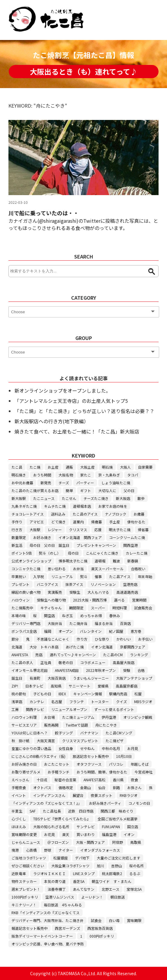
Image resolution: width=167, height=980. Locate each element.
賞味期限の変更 (24, 834)
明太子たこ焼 (120, 530)
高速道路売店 (127, 592)
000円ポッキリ (102, 936)
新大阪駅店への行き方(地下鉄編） (52, 421)
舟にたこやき (106, 725)
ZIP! (15, 686)
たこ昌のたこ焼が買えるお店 (35, 490)
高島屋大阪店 (124, 662)
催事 (98, 576)
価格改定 (66, 787)
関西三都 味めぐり (117, 811)
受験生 (75, 592)
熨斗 (84, 576)
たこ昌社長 (52, 811)
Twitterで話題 (77, 725)
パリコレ (116, 764)
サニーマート (80, 686)
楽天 (66, 834)
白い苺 (114, 920)
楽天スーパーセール (107, 569)
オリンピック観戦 (138, 717)
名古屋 (57, 701)
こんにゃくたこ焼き (102, 553)
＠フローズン (58, 842)
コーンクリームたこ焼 (127, 537)
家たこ (86, 475)
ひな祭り (102, 639)
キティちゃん (51, 608)
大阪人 (125, 467)
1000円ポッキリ (25, 897)
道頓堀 (100, 561)
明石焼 (107, 467)
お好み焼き (42, 537)
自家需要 (145, 467)
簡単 (69, 490)
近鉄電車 (19, 873)
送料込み (58, 514)
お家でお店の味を (113, 506)
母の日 (73, 553)
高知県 (56, 686)
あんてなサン (84, 889)
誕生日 (17, 678)
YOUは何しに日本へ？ (30, 733)
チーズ (64, 483)
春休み (115, 616)
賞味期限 (134, 920)
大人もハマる (98, 592)
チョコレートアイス (28, 514)
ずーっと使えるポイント (114, 709)
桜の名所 (137, 866)
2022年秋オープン (101, 670)
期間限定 (76, 608)
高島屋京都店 (127, 686)
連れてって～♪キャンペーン (73, 655)
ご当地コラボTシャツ (29, 858)
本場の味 (19, 616)
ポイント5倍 (22, 553)
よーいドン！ (92, 897)
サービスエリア (24, 725)
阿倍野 (118, 842)
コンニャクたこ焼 (26, 569)
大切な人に (107, 490)
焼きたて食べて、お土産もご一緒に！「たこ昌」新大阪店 (77, 431)
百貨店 (125, 623)
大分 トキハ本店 (44, 647)
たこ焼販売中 (22, 608)
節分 (15, 639)
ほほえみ (19, 827)
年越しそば (140, 764)
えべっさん (20, 780)
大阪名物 (66, 475)
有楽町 (35, 678)
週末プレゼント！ (26, 889)
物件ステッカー (24, 881)
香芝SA (79, 881)
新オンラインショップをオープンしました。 (63, 390)
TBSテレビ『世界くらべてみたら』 (62, 819)
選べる (119, 600)
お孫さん (134, 787)
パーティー (85, 483)
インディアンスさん (49, 795)
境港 (15, 850)
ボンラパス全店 (24, 631)
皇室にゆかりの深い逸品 (31, 748)
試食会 (96, 920)
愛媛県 (103, 686)
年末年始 (145, 576)
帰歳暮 (96, 522)
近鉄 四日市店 (81, 811)
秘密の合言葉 (65, 780)
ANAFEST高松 (95, 780)
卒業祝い (19, 576)
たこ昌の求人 (22, 662)
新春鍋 (133, 561)
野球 (48, 850)
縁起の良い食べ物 (26, 592)
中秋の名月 (111, 748)
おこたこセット (57, 764)
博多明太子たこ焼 (73, 561)
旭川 (100, 866)
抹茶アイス (74, 584)
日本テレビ (34, 686)
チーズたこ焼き (96, 498)
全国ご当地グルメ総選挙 (118, 819)
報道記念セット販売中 (30, 928)
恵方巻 (136, 631)
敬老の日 (66, 662)
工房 (15, 709)
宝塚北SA (134, 889)
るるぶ (135, 873)
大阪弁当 (55, 623)
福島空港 (109, 834)
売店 (39, 655)
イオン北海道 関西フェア (80, 537)
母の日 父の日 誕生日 (49, 545)
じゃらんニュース (26, 842)
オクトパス (42, 787)
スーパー (98, 608)
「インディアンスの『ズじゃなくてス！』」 (47, 803)
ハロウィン (20, 600)
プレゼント (20, 584)
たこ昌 (17, 467)
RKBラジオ (129, 795)
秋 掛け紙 (20, 741)
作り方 (82, 639)
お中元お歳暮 (22, 483)
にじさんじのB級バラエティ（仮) (38, 756)
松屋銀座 (61, 858)
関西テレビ (35, 709)
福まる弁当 (104, 623)
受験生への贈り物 (51, 600)
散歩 (141, 498)
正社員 (46, 662)
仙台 (102, 787)
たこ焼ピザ (115, 741)
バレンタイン (91, 631)
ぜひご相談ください (28, 866)
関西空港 (131, 545)
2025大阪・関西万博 (90, 600)
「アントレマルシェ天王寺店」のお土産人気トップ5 (71, 401)
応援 (98, 530)
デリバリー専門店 (26, 623)
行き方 (17, 530)
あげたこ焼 (75, 647)
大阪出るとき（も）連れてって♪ (84, 71)
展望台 (78, 795)
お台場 (49, 717)
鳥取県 (136, 842)
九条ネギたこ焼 (24, 506)
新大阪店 (123, 498)
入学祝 (39, 576)
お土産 (53, 467)
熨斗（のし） (50, 553)
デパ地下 (82, 858)
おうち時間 (42, 475)
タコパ (133, 475)
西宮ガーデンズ (68, 928)
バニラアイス (47, 584)
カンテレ (37, 701)
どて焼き (58, 522)
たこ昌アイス (120, 576)
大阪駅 (35, 530)
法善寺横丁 (57, 889)
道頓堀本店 (82, 506)
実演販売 (55, 592)
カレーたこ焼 (137, 553)
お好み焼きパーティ (105, 803)
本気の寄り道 (55, 881)
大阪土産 (87, 467)
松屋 (138, 694)
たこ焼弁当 (78, 623)
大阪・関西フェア (90, 842)
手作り (17, 522)
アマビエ (37, 522)
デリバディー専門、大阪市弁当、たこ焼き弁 (47, 920)
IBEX (62, 694)
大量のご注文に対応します (118, 858)
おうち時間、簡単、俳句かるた (102, 772)
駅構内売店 (118, 694)
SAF (33, 811)
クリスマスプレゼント (80, 741)
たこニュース (44, 498)
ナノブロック (116, 514)
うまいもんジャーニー (91, 678)
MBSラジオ (143, 701)
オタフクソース (89, 764)
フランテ (77, 701)
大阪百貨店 (57, 678)
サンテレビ (86, 827)
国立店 (133, 827)
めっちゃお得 (91, 616)
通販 (69, 467)
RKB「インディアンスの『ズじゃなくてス (46, 913)
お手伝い (145, 639)
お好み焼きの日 (24, 764)
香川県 (118, 780)
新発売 (46, 483)
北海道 (17, 647)
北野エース (110, 889)
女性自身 (66, 748)
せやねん (87, 748)
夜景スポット (102, 795)
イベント (19, 795)
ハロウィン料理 (24, 717)
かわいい (124, 639)
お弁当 (78, 569)
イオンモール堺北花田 (30, 670)
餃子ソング (64, 733)
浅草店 (17, 701)
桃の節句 (19, 694)
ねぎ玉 (68, 616)
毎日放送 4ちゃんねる (63, 905)
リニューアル (62, 576)
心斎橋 (31, 850)
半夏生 (17, 811)
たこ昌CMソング (119, 733)
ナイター (66, 850)
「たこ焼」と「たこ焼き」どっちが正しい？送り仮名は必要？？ (84, 411)
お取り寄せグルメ (26, 772)
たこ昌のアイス (85, 514)
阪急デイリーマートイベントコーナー (42, 936)
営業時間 (139, 600)
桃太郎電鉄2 (112, 873)
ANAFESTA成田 (67, 670)
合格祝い (138, 569)
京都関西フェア (133, 647)
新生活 (17, 545)
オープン (66, 631)
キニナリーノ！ (24, 905)
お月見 (133, 748)
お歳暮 (139, 514)
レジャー (55, 530)
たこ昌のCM (113, 655)
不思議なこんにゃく (53, 639)
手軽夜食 (19, 787)
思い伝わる (57, 569)
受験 (127, 670)
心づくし (19, 819)
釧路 (116, 787)
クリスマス (78, 530)
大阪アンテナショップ (134, 678)
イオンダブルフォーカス (100, 850)
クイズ (121, 701)
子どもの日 (42, 694)
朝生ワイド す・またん (112, 881)
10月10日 (124, 756)
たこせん (69, 498)
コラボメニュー (93, 662)
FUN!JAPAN (111, 827)
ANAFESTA (20, 655)
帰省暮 (143, 530)
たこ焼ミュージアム (78, 717)
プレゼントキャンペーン (96, 545)
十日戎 (42, 780)
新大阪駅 (19, 498)
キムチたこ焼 (55, 506)
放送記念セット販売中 (91, 756)
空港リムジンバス (60, 897)
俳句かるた (136, 522)
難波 (116, 561)
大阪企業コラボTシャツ (70, 866)
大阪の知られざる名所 (51, 827)
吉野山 (117, 866)
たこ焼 (35, 467)
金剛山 (86, 787)
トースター (100, 701)
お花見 (49, 834)
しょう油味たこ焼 (116, 483)
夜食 (134, 780)
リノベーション (103, 584)
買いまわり (86, 834)
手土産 (115, 522)
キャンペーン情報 (88, 694)
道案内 (78, 522)
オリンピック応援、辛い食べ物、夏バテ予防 (48, 944)
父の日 (129, 490)
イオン (129, 834)
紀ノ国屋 (116, 631)
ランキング (139, 655)
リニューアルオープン (69, 709)
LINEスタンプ (84, 873)
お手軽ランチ (58, 772)
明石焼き (19, 475)
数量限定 (19, 537)
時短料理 (120, 608)
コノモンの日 (139, 803)
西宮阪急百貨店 (100, 928)
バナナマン (89, 733)
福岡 (48, 631)
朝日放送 (118, 897)
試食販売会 (143, 608)
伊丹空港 (109, 717)
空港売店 (130, 584)
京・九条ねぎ (109, 475)
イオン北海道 (102, 647)
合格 (141, 670)
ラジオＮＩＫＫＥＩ (49, 873)
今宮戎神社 (143, 772)
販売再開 (51, 725)
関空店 (49, 616)
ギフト (86, 490)
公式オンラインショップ (31, 561)
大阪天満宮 (46, 741)
